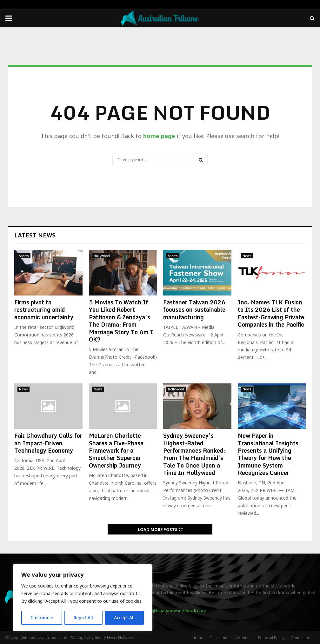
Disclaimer (219, 638)
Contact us (300, 638)
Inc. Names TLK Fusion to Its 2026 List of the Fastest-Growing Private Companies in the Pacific (271, 313)
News (247, 256)
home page (159, 136)
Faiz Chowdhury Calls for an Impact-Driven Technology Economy (48, 443)
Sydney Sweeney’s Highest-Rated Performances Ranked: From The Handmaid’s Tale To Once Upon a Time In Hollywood (194, 454)
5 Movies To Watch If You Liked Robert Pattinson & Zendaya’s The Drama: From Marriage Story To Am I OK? (121, 321)
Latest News (35, 235)
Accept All (124, 617)
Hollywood (102, 256)
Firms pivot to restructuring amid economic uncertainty (44, 310)
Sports (24, 256)
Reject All (83, 617)
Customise (42, 617)
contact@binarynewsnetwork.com (171, 611)
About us (243, 638)
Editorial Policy (271, 638)
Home (198, 638)
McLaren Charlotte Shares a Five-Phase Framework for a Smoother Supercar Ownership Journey (116, 450)
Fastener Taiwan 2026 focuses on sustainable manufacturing (194, 310)
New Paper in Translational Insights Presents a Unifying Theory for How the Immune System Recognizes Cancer (268, 454)
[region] (83, 598)
